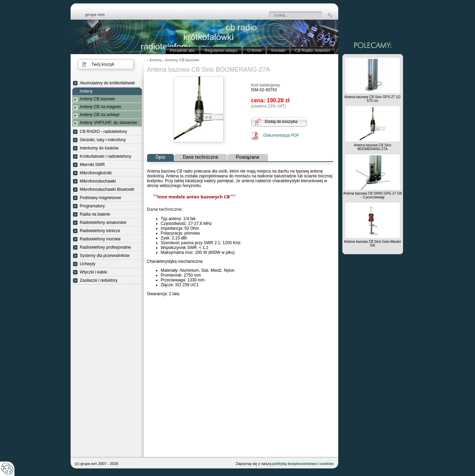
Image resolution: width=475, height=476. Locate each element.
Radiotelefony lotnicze (100, 231)
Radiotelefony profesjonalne (106, 247)
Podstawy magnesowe (101, 198)
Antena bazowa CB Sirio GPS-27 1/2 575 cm (373, 99)
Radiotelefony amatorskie (103, 223)
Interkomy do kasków (99, 148)
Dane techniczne (201, 157)
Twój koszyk (103, 64)
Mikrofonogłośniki (96, 173)
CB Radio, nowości (312, 51)
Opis (161, 157)
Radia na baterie (95, 214)
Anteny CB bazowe (97, 99)
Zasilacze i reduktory (99, 280)
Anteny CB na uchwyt (100, 115)
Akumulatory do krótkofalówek (107, 83)
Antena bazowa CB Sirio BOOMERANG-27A (372, 147)
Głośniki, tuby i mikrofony (103, 140)
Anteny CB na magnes (101, 107)
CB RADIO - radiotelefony (104, 132)
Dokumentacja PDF (281, 135)
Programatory (92, 206)
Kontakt (278, 51)
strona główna (100, 15)
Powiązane (248, 157)
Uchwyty (88, 264)
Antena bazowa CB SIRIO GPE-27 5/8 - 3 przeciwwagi (373, 195)
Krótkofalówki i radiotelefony (106, 156)
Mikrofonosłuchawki (98, 181)
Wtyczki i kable (94, 272)
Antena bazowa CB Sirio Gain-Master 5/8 (372, 244)
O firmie (254, 51)
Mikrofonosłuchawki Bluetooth (107, 189)
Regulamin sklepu (221, 51)
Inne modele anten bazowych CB (194, 197)
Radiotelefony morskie (100, 239)
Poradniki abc (182, 51)
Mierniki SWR (92, 165)
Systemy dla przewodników (105, 256)
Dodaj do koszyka (281, 122)
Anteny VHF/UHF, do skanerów (109, 123)
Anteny (86, 91)
